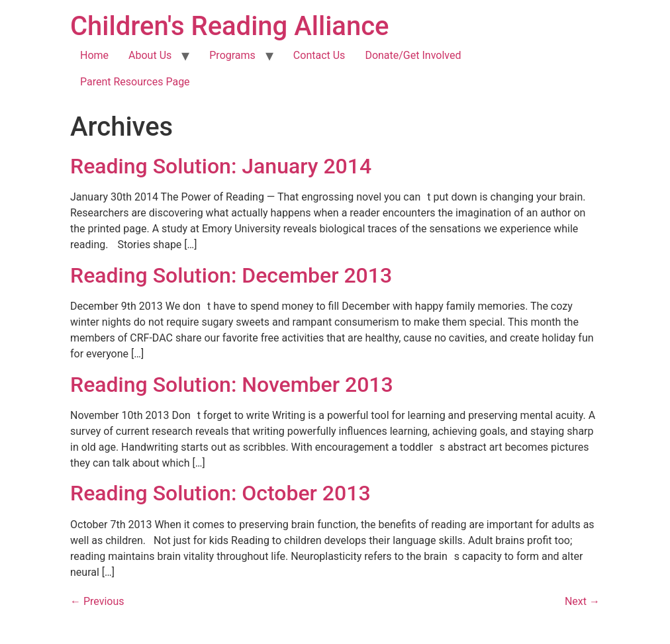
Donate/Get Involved (413, 55)
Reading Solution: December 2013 (231, 275)
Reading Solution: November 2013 (232, 385)
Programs (232, 55)
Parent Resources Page (135, 82)
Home (94, 55)
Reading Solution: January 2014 (221, 166)
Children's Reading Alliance (229, 26)
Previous (97, 601)
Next (582, 601)
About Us (150, 55)
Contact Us (319, 55)
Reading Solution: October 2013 (220, 493)
